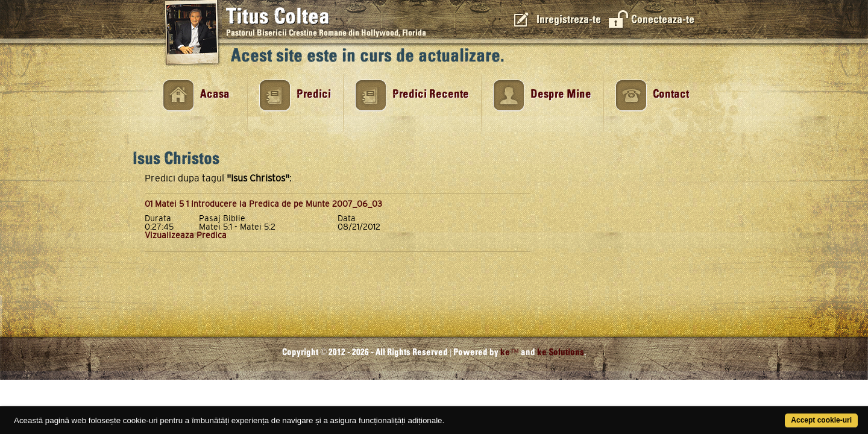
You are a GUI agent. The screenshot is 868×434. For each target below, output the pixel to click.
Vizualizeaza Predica (186, 235)
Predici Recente (431, 94)
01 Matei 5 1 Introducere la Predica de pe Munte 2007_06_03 (263, 204)
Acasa (215, 94)
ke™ (510, 352)
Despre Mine (561, 94)
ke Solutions (561, 352)
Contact (671, 94)
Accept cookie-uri (775, 414)
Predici (314, 94)
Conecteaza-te (663, 20)
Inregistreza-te (569, 20)
